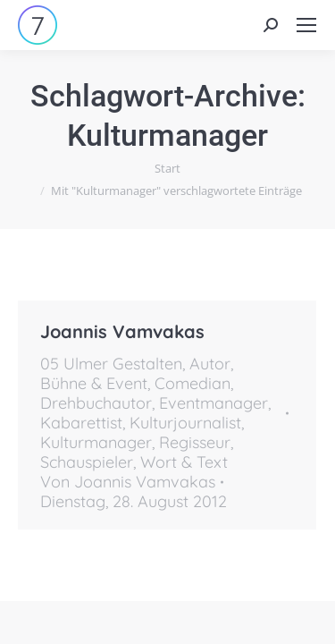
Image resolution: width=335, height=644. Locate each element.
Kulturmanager (96, 442)
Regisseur (195, 442)
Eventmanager (214, 403)
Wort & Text (184, 462)
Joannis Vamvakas (122, 331)
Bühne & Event (94, 383)
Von (128, 482)
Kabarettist (81, 423)
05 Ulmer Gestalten (111, 364)
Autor (210, 364)
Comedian (193, 383)
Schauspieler (87, 462)
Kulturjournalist (185, 423)
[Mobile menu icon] (306, 25)
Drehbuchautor (96, 403)
